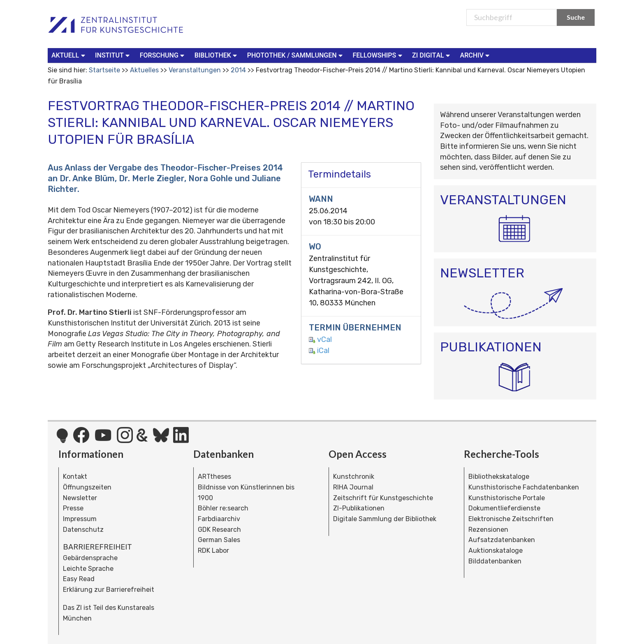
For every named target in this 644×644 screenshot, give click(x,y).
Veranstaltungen (195, 70)
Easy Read (79, 579)
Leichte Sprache (88, 569)
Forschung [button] (163, 55)
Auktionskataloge (496, 551)
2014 (238, 70)
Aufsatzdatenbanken (502, 540)
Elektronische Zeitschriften (511, 519)
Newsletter (80, 498)
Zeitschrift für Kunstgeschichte (383, 498)
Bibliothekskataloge (499, 477)
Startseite (104, 70)
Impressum (80, 519)
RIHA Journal (353, 487)
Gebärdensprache (90, 558)
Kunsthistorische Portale (507, 498)
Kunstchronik (354, 477)
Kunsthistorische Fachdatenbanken (524, 487)
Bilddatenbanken (495, 561)
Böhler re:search (223, 508)
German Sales (219, 540)
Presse (73, 508)
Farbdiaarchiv (219, 519)
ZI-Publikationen (359, 508)
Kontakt (75, 477)
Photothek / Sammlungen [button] (296, 55)
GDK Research (219, 530)
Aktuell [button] (69, 55)
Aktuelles (144, 70)
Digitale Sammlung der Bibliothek (385, 519)
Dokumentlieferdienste (504, 508)
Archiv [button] (476, 55)
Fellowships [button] (378, 55)
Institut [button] (113, 55)
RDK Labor (213, 551)
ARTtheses (214, 477)
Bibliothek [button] (217, 55)
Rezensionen (488, 530)
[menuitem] (70, 55)
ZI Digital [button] (432, 55)
